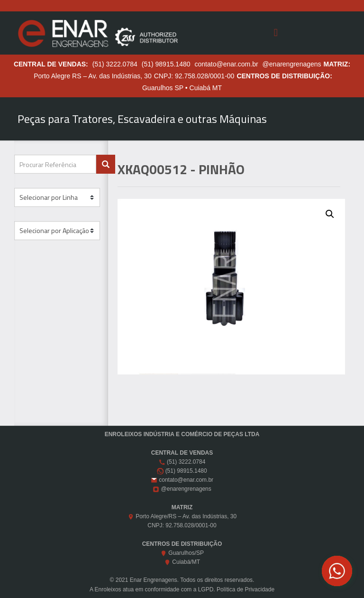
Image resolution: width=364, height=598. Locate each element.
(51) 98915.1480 (166, 64)
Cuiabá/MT (186, 562)
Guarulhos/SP (186, 553)
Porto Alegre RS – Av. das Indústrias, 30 (93, 76)
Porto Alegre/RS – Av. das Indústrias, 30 (186, 516)
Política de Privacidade (246, 589)
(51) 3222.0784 (115, 64)
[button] (330, 214)
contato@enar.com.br (227, 64)
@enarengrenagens (292, 64)
